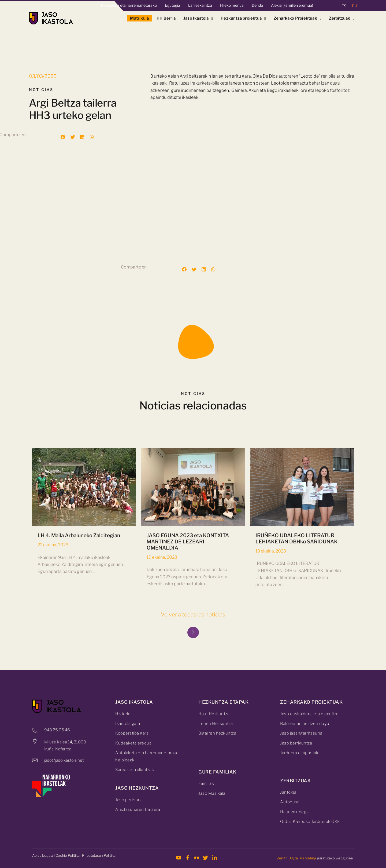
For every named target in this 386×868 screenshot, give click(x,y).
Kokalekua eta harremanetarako (129, 5)
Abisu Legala (43, 855)
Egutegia (172, 5)
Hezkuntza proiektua (243, 18)
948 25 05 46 (57, 730)
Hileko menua (232, 5)
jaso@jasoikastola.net (64, 760)
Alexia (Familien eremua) (292, 5)
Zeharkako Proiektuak (298, 18)
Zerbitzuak (342, 18)
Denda (257, 5)
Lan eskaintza (200, 5)
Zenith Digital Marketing (297, 858)
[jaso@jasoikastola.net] (35, 760)
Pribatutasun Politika (99, 855)
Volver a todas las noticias (193, 615)
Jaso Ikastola (198, 18)
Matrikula (139, 18)
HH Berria (166, 18)
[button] (63, 137)
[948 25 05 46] (35, 730)
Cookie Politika (68, 855)
